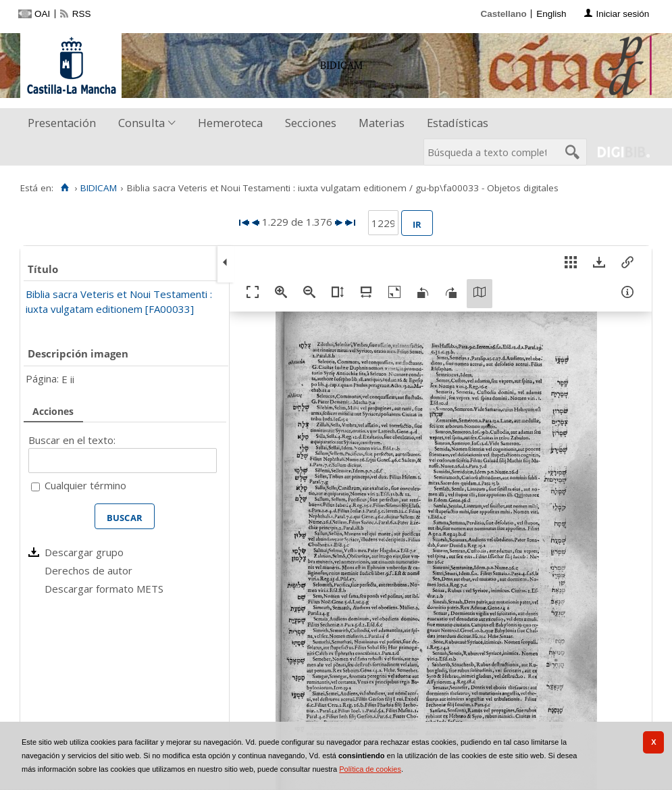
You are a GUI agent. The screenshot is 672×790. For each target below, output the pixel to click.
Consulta (141, 123)
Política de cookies (370, 769)
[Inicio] (64, 188)
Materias (382, 123)
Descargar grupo (84, 552)
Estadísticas (458, 123)
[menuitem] (65, 123)
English (551, 14)
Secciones (311, 123)
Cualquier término (85, 485)
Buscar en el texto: (72, 440)
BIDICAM (99, 188)
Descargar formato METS (104, 589)
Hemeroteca (230, 123)
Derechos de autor (88, 570)
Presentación (62, 123)
